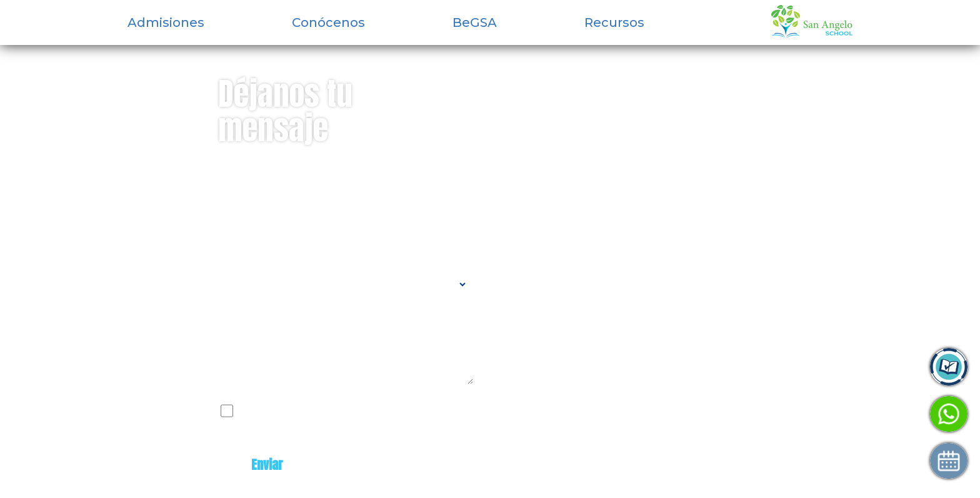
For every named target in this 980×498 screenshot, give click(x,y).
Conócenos (328, 22)
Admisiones (166, 22)
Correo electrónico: (268, 212)
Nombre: (239, 161)
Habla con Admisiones (826, 414)
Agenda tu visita (811, 461)
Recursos (614, 22)
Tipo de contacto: (262, 263)
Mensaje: (242, 316)
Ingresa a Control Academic (841, 367)
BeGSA (475, 22)
